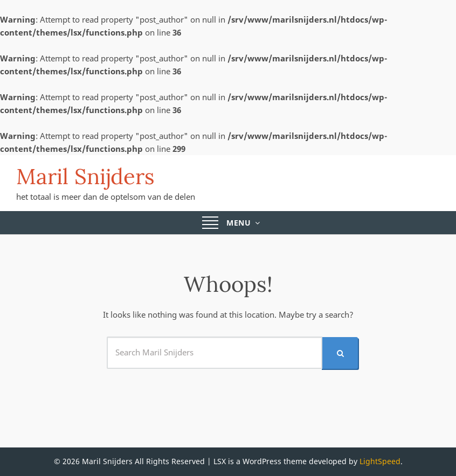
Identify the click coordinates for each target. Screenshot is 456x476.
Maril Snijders (85, 176)
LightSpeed (380, 461)
